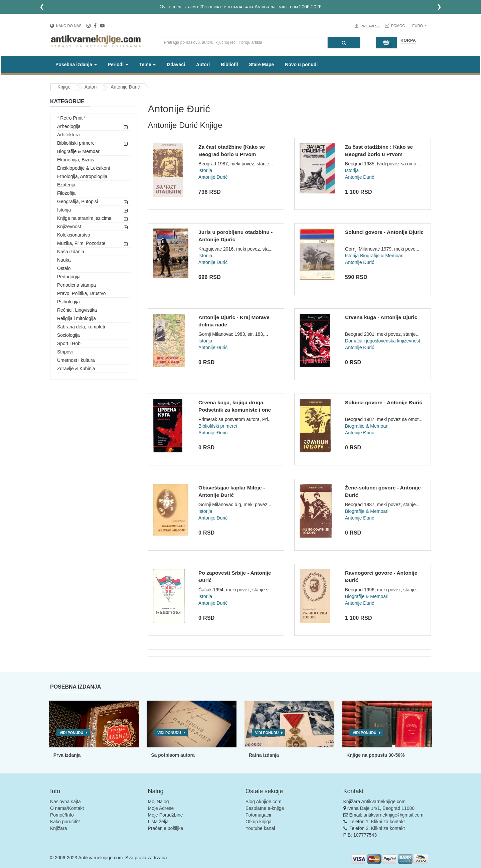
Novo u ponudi (301, 64)
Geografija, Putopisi (77, 201)
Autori (203, 64)
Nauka (64, 260)
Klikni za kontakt (388, 822)
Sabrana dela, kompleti (81, 327)
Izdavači (176, 64)
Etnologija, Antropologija (82, 176)
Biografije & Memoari (79, 151)
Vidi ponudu (72, 733)
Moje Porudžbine (166, 815)
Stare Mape (261, 64)
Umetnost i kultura (76, 360)
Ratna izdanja (264, 755)
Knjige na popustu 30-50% (375, 755)
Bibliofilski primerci (76, 143)
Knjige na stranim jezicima (84, 218)
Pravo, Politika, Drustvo (82, 293)
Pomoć (398, 26)
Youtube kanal (260, 828)
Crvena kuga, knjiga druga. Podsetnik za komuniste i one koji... (235, 410)
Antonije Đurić (125, 87)
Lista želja (158, 822)
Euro (420, 26)
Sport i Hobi (69, 343)
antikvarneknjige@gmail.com (393, 815)
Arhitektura (68, 135)
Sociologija (68, 335)
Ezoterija (66, 185)
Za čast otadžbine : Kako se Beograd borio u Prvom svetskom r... (379, 154)
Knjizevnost (69, 227)
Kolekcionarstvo (74, 235)
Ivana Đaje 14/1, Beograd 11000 (381, 808)
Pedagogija (69, 277)
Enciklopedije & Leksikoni (84, 168)
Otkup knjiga (259, 822)
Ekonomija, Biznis (76, 160)
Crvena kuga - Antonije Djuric (381, 317)
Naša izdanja (71, 252)
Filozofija (66, 193)
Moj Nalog (158, 802)
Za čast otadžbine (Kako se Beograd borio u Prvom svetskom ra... (232, 154)
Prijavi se (370, 26)
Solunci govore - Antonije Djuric (384, 232)
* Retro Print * (71, 118)
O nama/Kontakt (67, 808)
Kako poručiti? (65, 822)
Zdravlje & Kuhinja (76, 369)
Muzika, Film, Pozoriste (81, 243)
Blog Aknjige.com (263, 802)
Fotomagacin (259, 815)
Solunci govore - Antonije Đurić (384, 402)
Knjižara (59, 828)
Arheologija (69, 126)
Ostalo (64, 268)
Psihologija (68, 302)
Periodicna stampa (76, 285)
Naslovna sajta (65, 802)
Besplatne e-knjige (265, 808)
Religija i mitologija (76, 318)
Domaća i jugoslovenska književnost (383, 341)
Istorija (64, 210)
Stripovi (65, 352)
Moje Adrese (161, 808)
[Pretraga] (344, 43)
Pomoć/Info (62, 815)
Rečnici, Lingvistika (77, 310)
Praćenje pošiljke (166, 828)
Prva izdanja (67, 755)
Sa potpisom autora (173, 755)
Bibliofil (229, 64)
